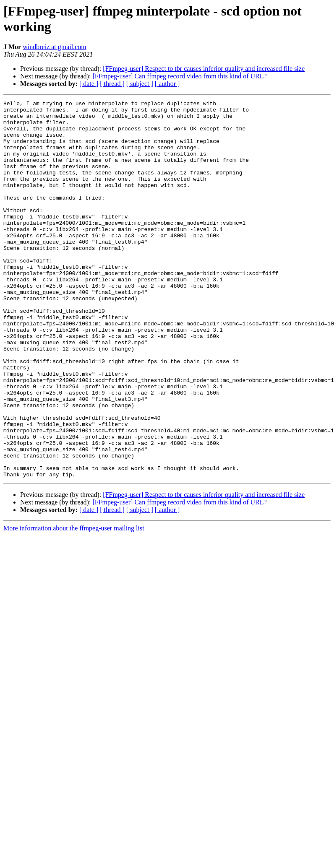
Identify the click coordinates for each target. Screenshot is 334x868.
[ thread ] (112, 84)
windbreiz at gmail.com (55, 47)
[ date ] (89, 84)
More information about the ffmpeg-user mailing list (74, 604)
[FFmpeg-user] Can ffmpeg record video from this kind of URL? (179, 76)
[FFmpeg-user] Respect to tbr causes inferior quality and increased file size (204, 69)
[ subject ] (140, 84)
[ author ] (167, 84)
